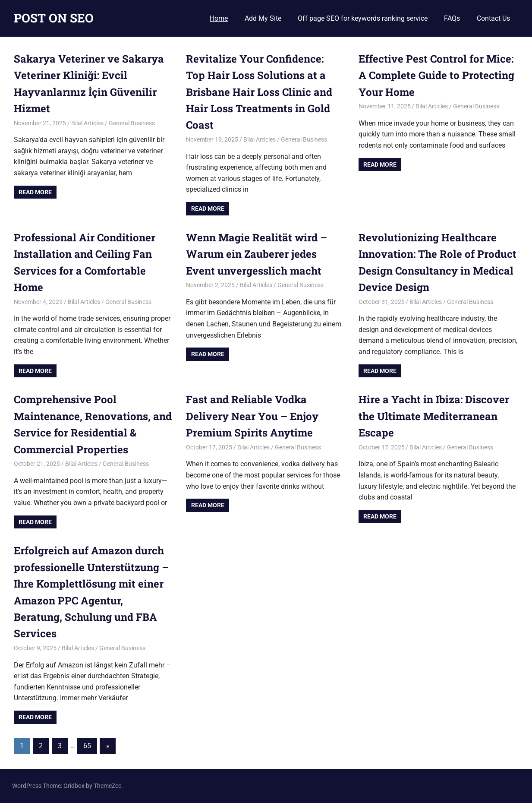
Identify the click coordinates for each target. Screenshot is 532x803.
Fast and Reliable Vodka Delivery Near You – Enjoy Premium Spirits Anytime (252, 416)
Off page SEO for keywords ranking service (363, 18)
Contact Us (493, 18)
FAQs (452, 18)
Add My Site (263, 18)
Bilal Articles (87, 123)
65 (87, 746)
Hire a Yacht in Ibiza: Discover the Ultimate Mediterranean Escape (434, 416)
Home (219, 18)
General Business (132, 123)
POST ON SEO (54, 18)
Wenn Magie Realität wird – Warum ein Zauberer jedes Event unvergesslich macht (257, 254)
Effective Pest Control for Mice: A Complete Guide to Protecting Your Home (436, 75)
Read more (35, 192)
